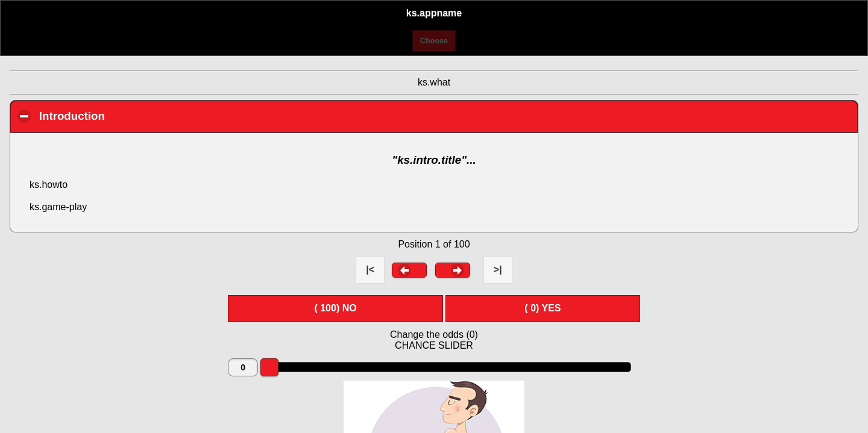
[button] (409, 270)
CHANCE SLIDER (434, 345)
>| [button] (498, 269)
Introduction (141, 116)
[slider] (269, 367)
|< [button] (370, 269)
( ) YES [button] (542, 308)
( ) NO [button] (335, 308)
